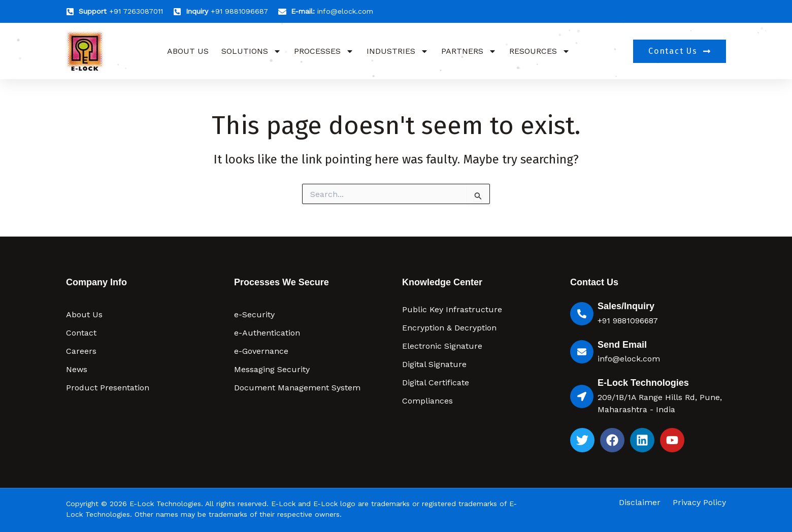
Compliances (427, 401)
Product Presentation (108, 388)
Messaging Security (272, 369)
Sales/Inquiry (626, 306)
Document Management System (297, 388)
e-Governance (261, 351)
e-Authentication (267, 333)
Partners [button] (469, 51)
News (77, 369)
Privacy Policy (699, 503)
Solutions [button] (251, 51)
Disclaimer (640, 503)
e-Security (254, 314)
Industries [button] (398, 51)
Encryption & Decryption (449, 328)
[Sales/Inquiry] (582, 314)
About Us (188, 51)
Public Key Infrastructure (452, 309)
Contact (81, 333)
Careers (81, 351)
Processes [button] (324, 51)
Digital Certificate (436, 383)
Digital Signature (434, 364)
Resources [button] (540, 51)
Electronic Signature (442, 346)
